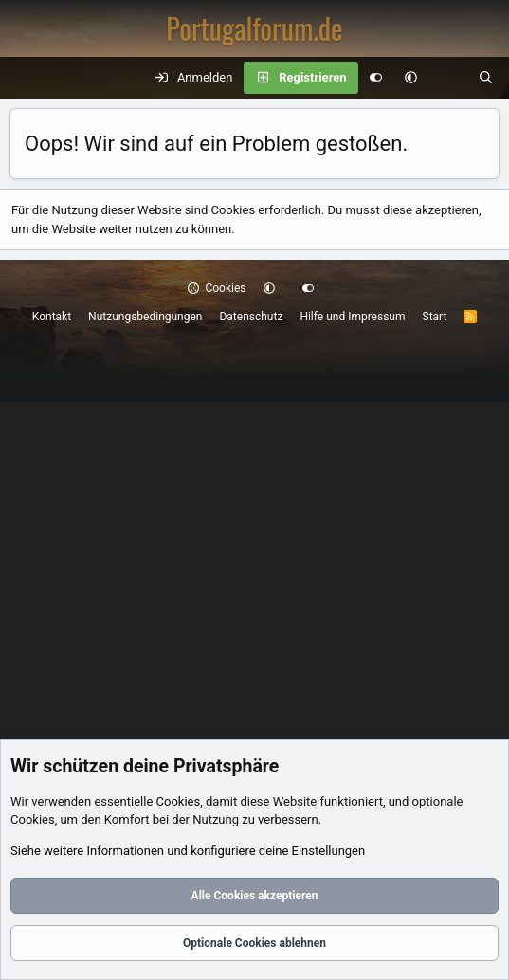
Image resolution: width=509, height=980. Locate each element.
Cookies (217, 288)
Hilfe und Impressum (352, 317)
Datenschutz (251, 317)
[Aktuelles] (448, 78)
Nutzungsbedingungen (145, 317)
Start (435, 317)
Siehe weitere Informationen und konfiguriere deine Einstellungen (188, 851)
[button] (411, 78)
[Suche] (486, 78)
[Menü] (25, 78)
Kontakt (52, 317)
